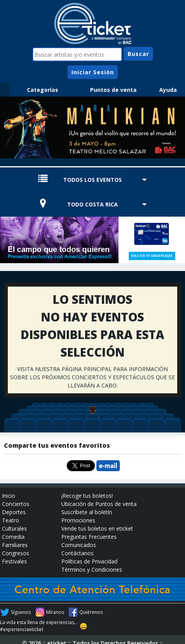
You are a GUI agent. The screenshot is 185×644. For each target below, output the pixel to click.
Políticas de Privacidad (89, 561)
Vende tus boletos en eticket (97, 528)
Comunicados (79, 545)
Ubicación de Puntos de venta (99, 504)
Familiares (15, 545)
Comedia (13, 537)
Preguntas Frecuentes (89, 537)
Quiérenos (91, 612)
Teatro (11, 520)
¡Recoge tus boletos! (87, 496)
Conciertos (16, 504)
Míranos (55, 612)
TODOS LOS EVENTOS (92, 180)
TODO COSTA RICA (92, 204)
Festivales (14, 561)
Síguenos (21, 612)
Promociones (78, 520)
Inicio (9, 496)
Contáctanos (77, 553)
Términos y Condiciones (92, 570)
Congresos (16, 553)
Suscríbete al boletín (87, 512)
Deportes (14, 512)
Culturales (14, 528)
